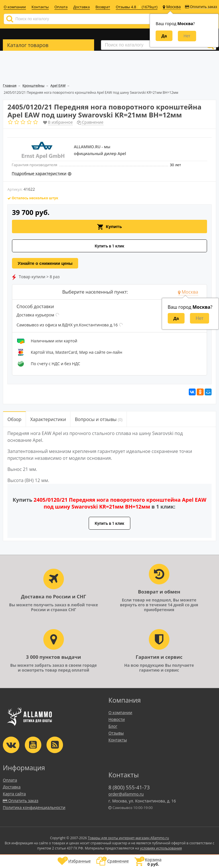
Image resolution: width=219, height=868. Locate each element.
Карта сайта (14, 794)
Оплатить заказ (201, 7)
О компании (15, 7)
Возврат (103, 7)
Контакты (40, 7)
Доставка (82, 7)
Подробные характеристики (39, 173)
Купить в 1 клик (109, 246)
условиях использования (161, 848)
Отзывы (116, 733)
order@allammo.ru (126, 794)
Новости (116, 719)
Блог (113, 726)
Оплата (61, 7)
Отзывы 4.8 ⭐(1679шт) (137, 7)
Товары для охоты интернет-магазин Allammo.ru (128, 838)
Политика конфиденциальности (34, 807)
